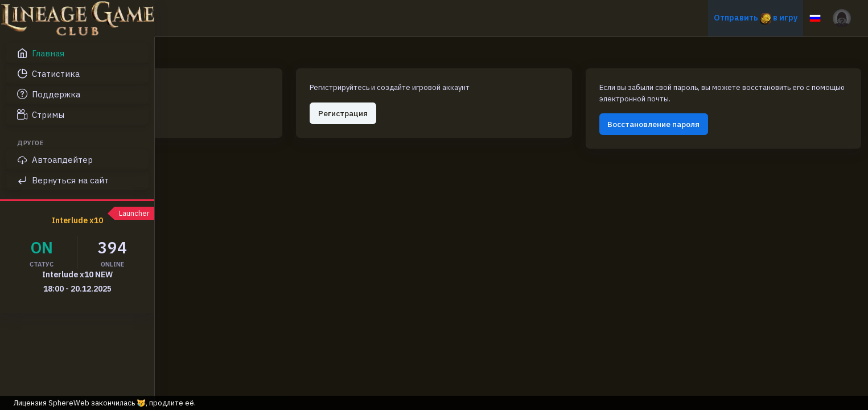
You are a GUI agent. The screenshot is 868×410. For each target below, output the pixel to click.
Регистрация (450, 100)
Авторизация (221, 100)
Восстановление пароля (701, 112)
